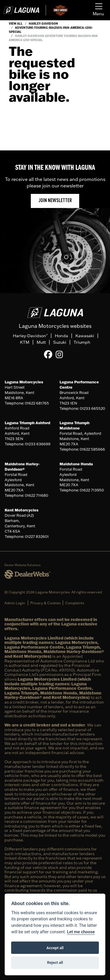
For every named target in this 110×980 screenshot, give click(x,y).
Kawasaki (85, 336)
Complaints (75, 603)
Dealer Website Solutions (22, 565)
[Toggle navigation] (98, 10)
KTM (25, 342)
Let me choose (81, 932)
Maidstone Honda (76, 464)
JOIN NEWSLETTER (55, 201)
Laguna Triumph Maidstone (75, 425)
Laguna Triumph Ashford (27, 423)
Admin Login (15, 603)
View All (16, 24)
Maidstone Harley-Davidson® (22, 466)
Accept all (55, 948)
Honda (61, 336)
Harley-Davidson (30, 336)
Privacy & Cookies (45, 603)
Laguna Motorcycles (24, 382)
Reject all (55, 963)
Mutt (41, 342)
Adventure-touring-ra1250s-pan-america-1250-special (51, 30)
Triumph (82, 342)
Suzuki (60, 342)
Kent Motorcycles (22, 510)
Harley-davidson (43, 24)
